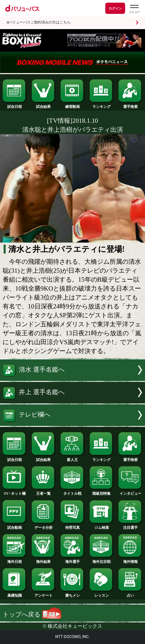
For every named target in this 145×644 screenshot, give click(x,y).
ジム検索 (101, 526)
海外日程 (14, 560)
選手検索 (130, 105)
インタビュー (130, 492)
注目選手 (130, 526)
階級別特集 (101, 492)
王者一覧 (44, 492)
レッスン (101, 594)
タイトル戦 (72, 492)
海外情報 (130, 560)
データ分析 (44, 526)
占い (130, 594)
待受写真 (72, 526)
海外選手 (72, 560)
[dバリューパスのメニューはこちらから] (134, 9)
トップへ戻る (32, 614)
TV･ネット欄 (14, 492)
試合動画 (14, 526)
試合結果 (44, 105)
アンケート (44, 594)
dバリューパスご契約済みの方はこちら (39, 22)
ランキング (101, 105)
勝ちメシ (72, 594)
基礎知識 (14, 594)
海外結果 (44, 560)
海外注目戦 (101, 560)
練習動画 (72, 105)
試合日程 (14, 105)
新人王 (72, 458)
